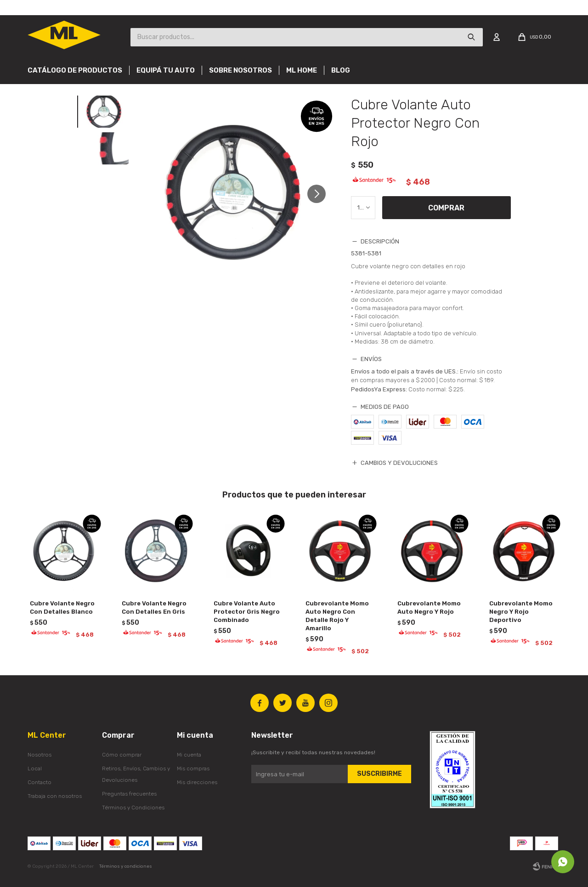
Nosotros (40, 755)
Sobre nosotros (240, 70)
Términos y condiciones (126, 866)
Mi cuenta (189, 755)
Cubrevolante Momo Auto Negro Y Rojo (429, 607)
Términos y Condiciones (133, 808)
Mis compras (193, 768)
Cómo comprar (122, 755)
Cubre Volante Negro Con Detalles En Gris (154, 607)
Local (35, 768)
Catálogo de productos (75, 70)
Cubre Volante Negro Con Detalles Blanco (62, 607)
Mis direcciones (197, 782)
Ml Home (302, 70)
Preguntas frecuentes (129, 794)
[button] (320, 198)
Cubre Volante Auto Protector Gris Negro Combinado (247, 612)
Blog (341, 70)
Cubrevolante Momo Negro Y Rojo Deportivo (521, 612)
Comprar (446, 208)
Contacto (40, 782)
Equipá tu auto (166, 70)
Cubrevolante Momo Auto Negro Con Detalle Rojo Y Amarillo (337, 616)
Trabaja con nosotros (55, 796)
